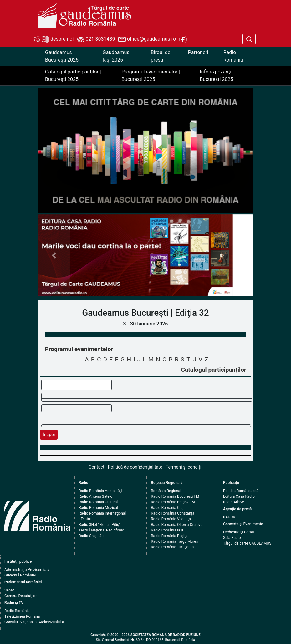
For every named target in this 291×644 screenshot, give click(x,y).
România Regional (166, 491)
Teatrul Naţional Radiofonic (101, 530)
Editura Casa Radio (239, 496)
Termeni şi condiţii (184, 467)
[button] (54, 256)
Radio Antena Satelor (96, 496)
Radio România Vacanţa (171, 519)
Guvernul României (20, 575)
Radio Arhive (234, 502)
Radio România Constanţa (173, 513)
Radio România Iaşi (167, 530)
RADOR (229, 517)
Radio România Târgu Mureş (174, 541)
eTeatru (85, 519)
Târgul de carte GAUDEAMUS (247, 543)
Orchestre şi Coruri (239, 532)
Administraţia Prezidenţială (27, 570)
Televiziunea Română (22, 616)
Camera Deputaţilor (20, 596)
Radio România (233, 56)
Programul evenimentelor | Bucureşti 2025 (151, 75)
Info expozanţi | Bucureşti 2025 (217, 75)
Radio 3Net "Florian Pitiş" (99, 525)
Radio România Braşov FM (173, 502)
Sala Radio (232, 538)
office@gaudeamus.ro (147, 39)
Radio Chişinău (91, 536)
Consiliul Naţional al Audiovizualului (34, 622)
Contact (96, 467)
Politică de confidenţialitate (135, 467)
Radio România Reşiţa (169, 536)
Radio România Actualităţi (100, 491)
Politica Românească (241, 491)
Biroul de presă (161, 56)
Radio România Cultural (98, 502)
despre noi (53, 39)
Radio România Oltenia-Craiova (177, 525)
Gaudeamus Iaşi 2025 (116, 56)
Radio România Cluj (167, 508)
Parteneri (198, 52)
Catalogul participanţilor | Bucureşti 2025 (73, 75)
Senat (9, 590)
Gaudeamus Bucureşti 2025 (62, 56)
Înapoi (49, 435)
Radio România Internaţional (102, 513)
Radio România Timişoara (172, 547)
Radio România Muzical (98, 508)
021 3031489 (96, 39)
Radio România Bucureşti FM (175, 496)
